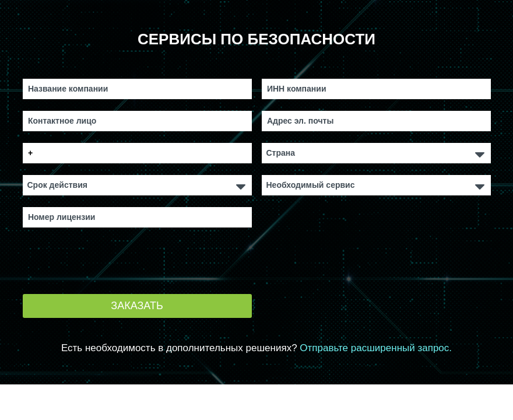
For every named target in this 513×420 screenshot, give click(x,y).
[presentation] (111, 262)
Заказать (137, 306)
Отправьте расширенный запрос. (376, 348)
